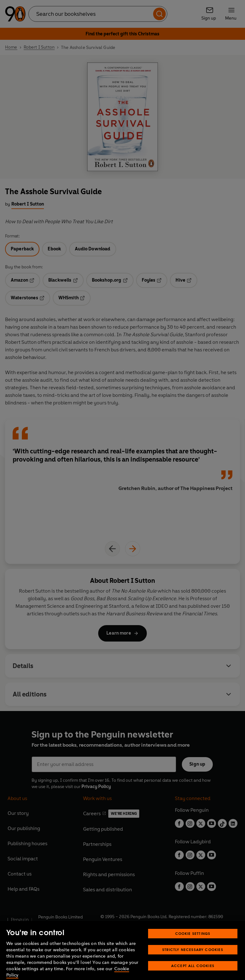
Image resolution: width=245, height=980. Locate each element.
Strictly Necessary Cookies (193, 958)
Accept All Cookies (193, 974)
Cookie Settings (193, 942)
